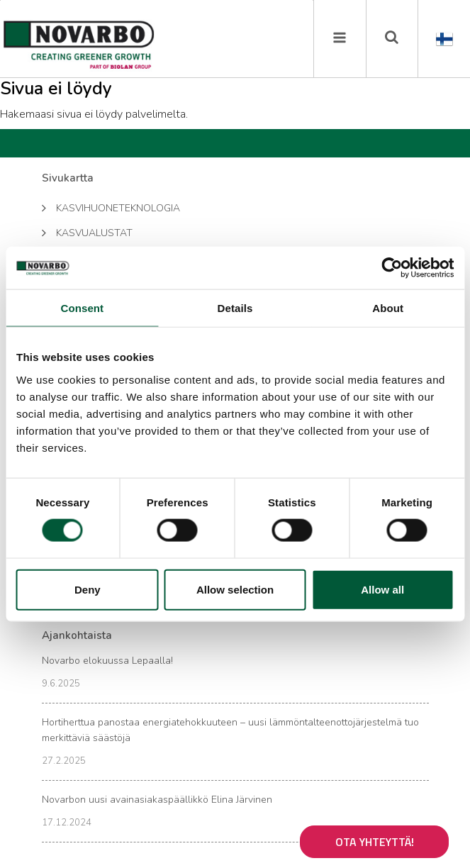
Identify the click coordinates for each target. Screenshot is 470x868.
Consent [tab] (82, 308)
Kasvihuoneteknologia (111, 207)
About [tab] (388, 308)
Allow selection (235, 589)
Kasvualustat (87, 232)
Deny (88, 589)
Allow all (382, 589)
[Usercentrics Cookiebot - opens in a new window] (392, 268)
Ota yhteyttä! (375, 842)
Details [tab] (235, 308)
